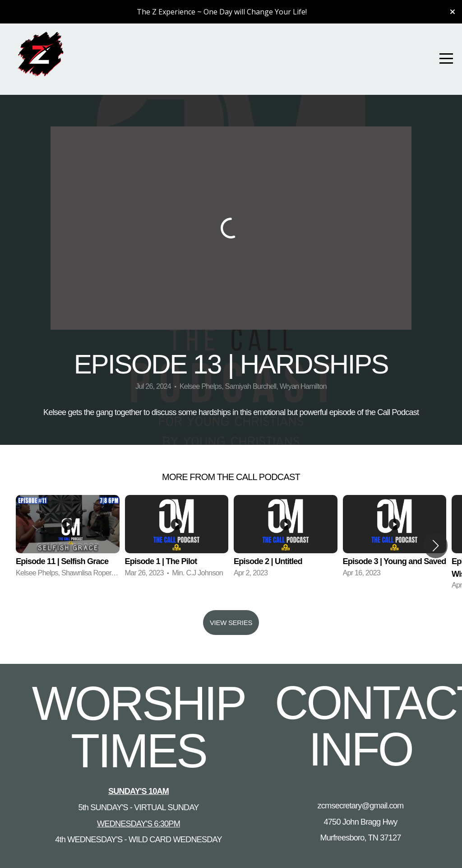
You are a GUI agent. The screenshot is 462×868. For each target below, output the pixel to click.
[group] (68, 539)
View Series (231, 623)
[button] (436, 546)
